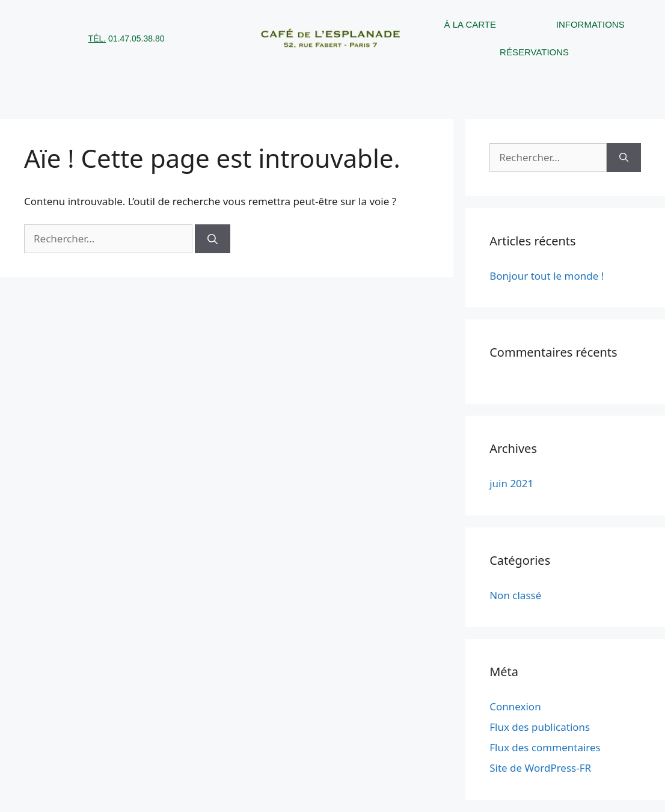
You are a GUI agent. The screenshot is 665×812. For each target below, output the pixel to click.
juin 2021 (511, 483)
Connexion (515, 706)
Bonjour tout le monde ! (547, 276)
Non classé (515, 595)
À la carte (470, 24)
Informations (590, 24)
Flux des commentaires (545, 747)
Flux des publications (540, 727)
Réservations (534, 52)
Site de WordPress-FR (540, 768)
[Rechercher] (213, 239)
